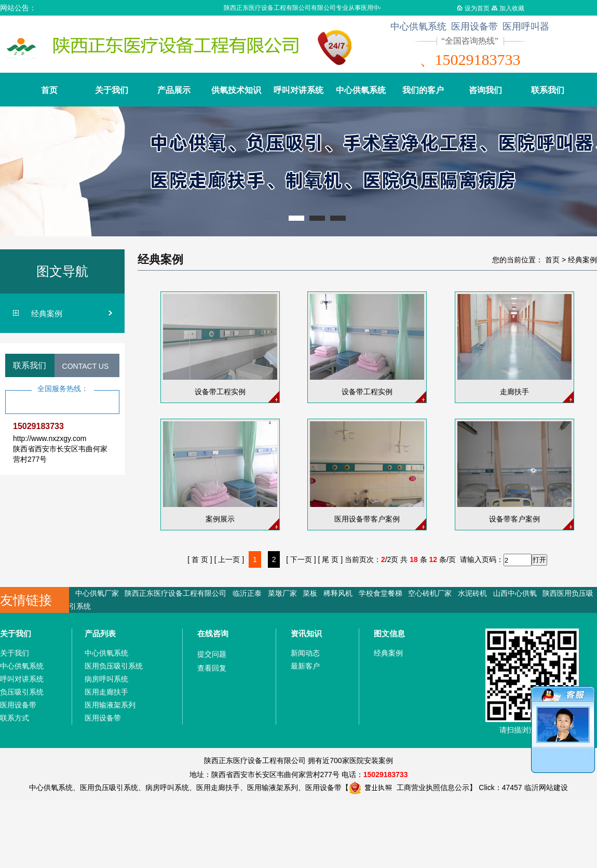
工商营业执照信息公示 (409, 787)
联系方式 (15, 718)
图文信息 (389, 633)
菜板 (310, 593)
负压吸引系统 (22, 692)
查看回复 (212, 668)
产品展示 (174, 90)
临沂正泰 (247, 593)
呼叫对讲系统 (298, 90)
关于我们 (112, 90)
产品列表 (100, 633)
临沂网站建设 (546, 787)
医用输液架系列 (110, 705)
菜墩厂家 (282, 593)
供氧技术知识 (236, 90)
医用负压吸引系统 (114, 666)
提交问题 (212, 654)
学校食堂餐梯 (381, 593)
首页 (49, 90)
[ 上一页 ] (229, 559)
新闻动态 (305, 653)
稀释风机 (338, 593)
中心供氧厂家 (97, 593)
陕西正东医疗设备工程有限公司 (175, 593)
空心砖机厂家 (430, 593)
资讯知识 (306, 633)
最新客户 (305, 666)
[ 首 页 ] (200, 559)
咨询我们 (485, 90)
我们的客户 (423, 90)
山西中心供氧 (515, 593)
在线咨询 (213, 633)
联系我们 (548, 90)
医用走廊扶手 (106, 692)
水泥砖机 (472, 593)
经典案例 (47, 313)
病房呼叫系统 (106, 679)
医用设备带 (18, 705)
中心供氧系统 (361, 90)
